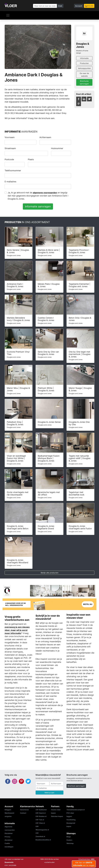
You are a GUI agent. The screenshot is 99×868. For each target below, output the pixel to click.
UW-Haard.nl (41, 813)
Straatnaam (10, 148)
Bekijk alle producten (50, 573)
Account (79, 6)
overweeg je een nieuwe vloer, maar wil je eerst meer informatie (17, 630)
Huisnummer (57, 148)
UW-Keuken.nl (41, 816)
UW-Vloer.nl (40, 823)
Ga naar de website (84, 75)
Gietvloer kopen (57, 816)
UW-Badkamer (41, 810)
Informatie (84, 58)
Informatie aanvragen (38, 206)
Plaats (31, 159)
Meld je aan (49, 793)
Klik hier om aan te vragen (84, 864)
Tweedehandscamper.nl (76, 810)
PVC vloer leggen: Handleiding (71, 816)
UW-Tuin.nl (40, 820)
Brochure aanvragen (76, 786)
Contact (23, 813)
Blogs (69, 837)
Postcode (9, 159)
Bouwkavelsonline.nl (43, 840)
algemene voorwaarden (45, 193)
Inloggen (8, 810)
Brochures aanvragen (84, 82)
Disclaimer (9, 833)
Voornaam (10, 137)
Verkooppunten (84, 68)
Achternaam (45, 137)
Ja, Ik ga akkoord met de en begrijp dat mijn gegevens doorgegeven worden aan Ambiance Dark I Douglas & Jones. (38, 196)
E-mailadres (10, 182)
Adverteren (24, 810)
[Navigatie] (8, 15)
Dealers (69, 840)
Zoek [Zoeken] (60, 6)
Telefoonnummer (13, 170)
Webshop (70, 843)
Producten (84, 63)
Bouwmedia (9, 862)
